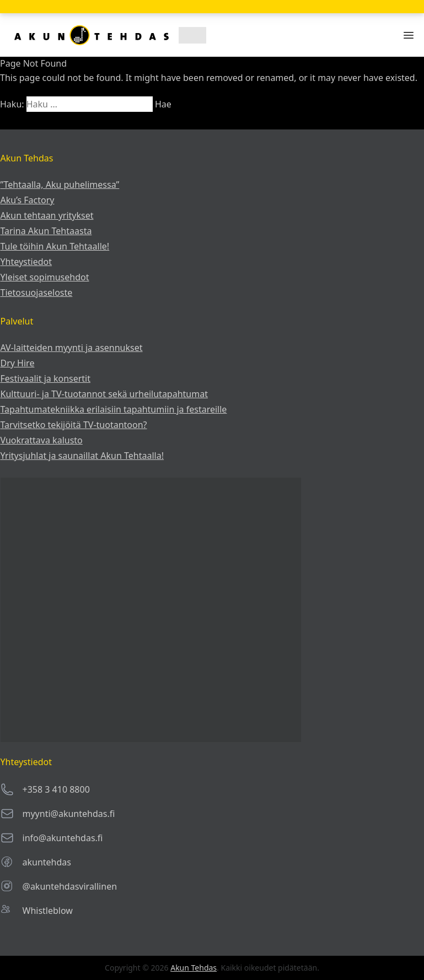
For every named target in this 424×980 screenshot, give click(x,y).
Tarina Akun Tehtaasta (46, 231)
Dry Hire (18, 363)
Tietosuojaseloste (37, 293)
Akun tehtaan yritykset (47, 215)
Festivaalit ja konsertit (46, 378)
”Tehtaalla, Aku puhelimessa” (60, 185)
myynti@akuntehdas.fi (69, 814)
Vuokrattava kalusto (42, 440)
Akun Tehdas (194, 968)
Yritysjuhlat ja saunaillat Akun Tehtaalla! (82, 456)
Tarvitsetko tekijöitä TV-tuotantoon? (74, 425)
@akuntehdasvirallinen (70, 886)
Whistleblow (48, 911)
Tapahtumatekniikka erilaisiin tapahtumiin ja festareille (114, 409)
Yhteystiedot (26, 262)
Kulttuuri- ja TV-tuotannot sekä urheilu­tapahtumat (104, 394)
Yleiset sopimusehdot (45, 277)
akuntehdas (47, 862)
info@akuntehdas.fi (63, 838)
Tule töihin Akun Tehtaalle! (55, 246)
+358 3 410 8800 (56, 789)
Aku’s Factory (28, 200)
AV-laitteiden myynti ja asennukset (72, 348)
